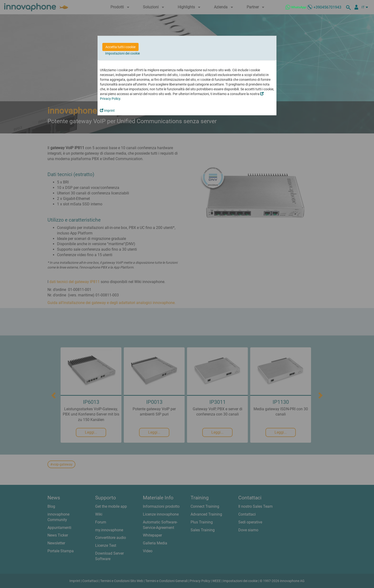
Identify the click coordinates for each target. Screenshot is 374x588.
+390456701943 (327, 7)
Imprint (107, 111)
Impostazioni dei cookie (122, 53)
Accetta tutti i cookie (120, 47)
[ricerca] (349, 7)
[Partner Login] (356, 7)
